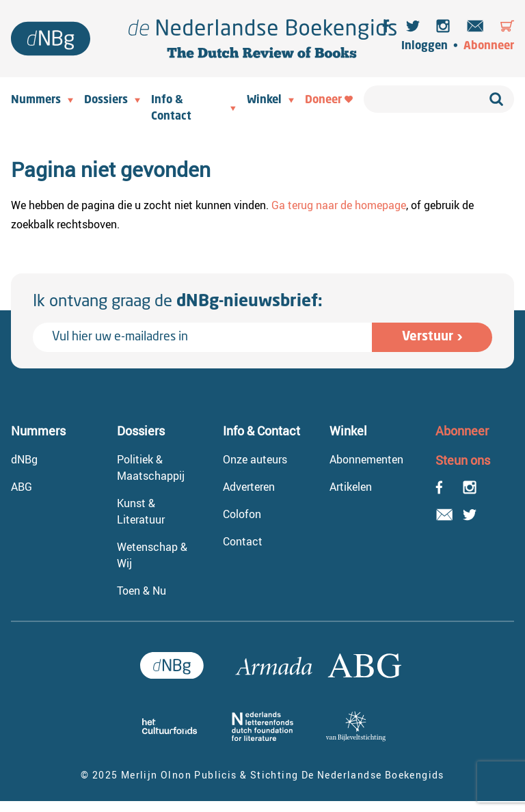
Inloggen (425, 46)
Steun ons (463, 460)
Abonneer (489, 46)
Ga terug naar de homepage (339, 205)
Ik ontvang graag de (178, 302)
